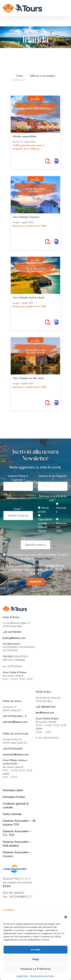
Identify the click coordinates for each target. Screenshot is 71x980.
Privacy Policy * (44, 559)
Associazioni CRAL (61, 525)
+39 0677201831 (12, 632)
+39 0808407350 (46, 707)
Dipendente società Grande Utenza (45, 524)
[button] (66, 917)
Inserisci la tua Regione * (53, 478)
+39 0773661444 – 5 (15, 716)
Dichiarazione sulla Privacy (42, 976)
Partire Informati (12, 814)
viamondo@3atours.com (15, 722)
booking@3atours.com (14, 638)
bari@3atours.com (45, 713)
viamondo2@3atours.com (16, 754)
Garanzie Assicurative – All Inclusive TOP (19, 823)
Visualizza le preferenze (35, 969)
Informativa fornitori (14, 797)
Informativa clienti (13, 790)
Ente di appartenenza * (35, 538)
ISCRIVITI (35, 582)
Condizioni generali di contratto (16, 805)
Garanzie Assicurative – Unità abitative (17, 844)
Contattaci (9, 910)
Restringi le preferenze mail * (53, 498)
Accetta (35, 950)
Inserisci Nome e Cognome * (18, 478)
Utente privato (43, 510)
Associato (61, 508)
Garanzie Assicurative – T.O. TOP (17, 833)
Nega (36, 959)
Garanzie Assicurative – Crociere (17, 854)
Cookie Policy (22, 976)
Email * (18, 509)
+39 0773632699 (13, 749)
